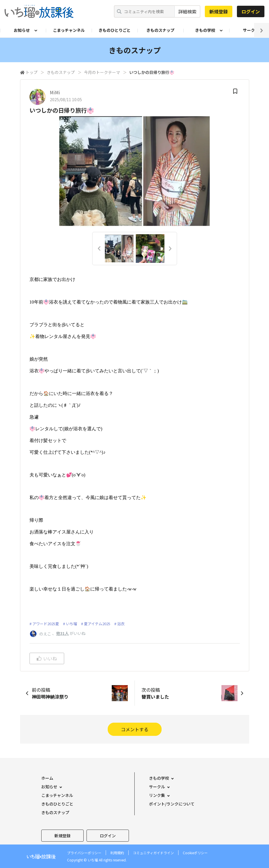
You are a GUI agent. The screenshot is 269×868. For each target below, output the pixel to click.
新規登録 (219, 11)
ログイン (251, 11)
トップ (32, 72)
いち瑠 (71, 624)
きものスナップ (160, 30)
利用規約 (117, 853)
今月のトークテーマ (102, 72)
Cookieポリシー (195, 853)
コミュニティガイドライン (153, 853)
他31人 (62, 633)
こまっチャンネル (69, 30)
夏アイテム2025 (97, 624)
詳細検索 (187, 11)
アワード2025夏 (46, 624)
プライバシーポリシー (84, 853)
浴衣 (121, 624)
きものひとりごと (115, 30)
